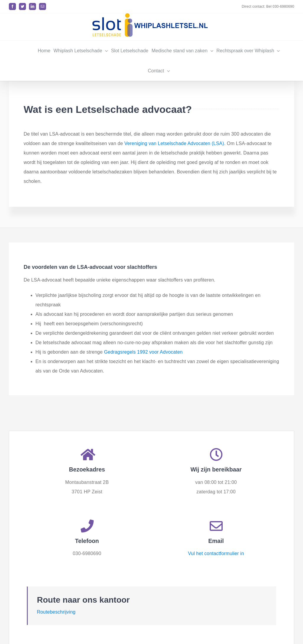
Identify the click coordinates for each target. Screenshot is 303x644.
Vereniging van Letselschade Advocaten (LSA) (174, 143)
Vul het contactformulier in (216, 552)
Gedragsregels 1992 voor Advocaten (143, 352)
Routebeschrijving (56, 611)
